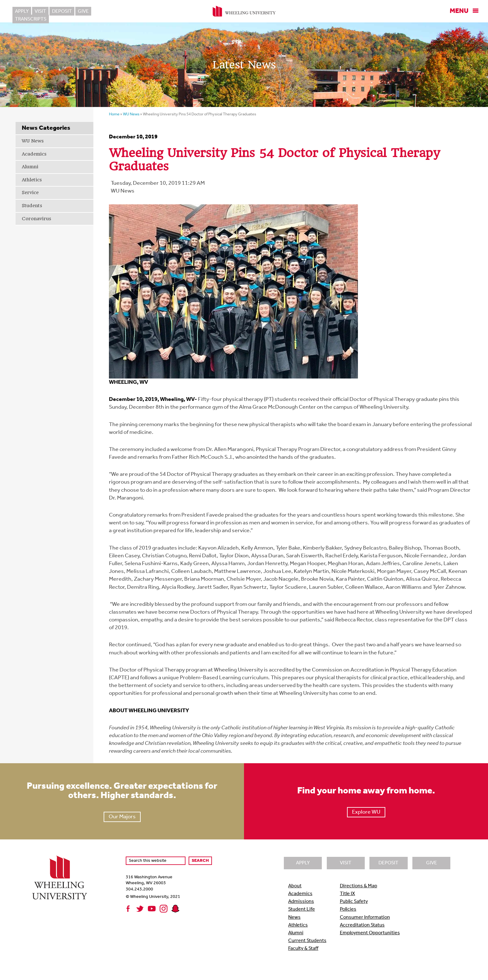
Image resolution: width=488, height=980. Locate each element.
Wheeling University (244, 11)
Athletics (32, 180)
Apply (22, 12)
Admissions (301, 902)
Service (30, 193)
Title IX (347, 894)
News (294, 917)
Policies (348, 909)
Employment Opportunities (370, 933)
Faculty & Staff (303, 949)
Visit (40, 12)
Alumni (30, 167)
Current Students (307, 941)
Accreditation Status (362, 925)
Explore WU (366, 812)
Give (83, 12)
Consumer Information (365, 917)
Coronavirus (36, 219)
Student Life (302, 909)
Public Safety (354, 902)
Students (32, 206)
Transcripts (110, 12)
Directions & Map (359, 886)
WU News (33, 141)
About (295, 886)
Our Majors (122, 817)
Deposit (62, 12)
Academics (34, 154)
